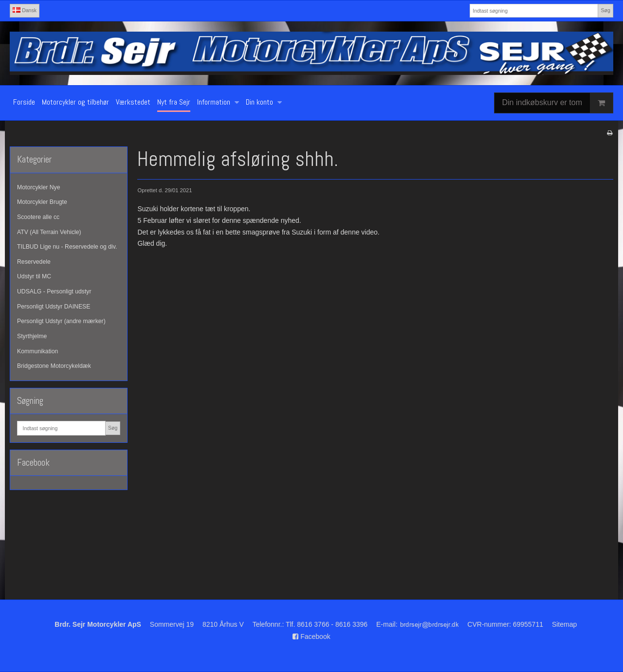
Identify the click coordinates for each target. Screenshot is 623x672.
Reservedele (34, 262)
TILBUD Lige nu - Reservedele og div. (67, 247)
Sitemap (564, 624)
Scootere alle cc (38, 217)
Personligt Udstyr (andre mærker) (61, 321)
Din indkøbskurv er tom (558, 103)
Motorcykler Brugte (42, 202)
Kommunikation (37, 351)
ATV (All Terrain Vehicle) (49, 232)
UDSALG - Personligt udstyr (54, 291)
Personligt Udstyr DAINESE (54, 307)
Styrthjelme (32, 336)
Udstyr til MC (34, 276)
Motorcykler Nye (39, 187)
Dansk (25, 10)
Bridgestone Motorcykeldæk (54, 366)
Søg (605, 10)
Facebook (311, 636)
